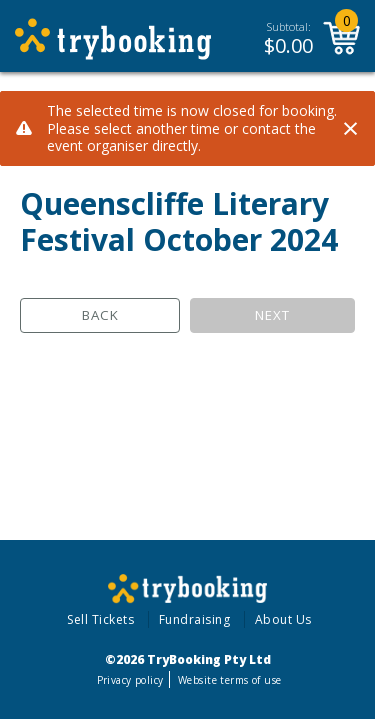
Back (100, 315)
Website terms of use (229, 680)
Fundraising (195, 619)
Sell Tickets (100, 619)
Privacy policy (130, 680)
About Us (283, 619)
